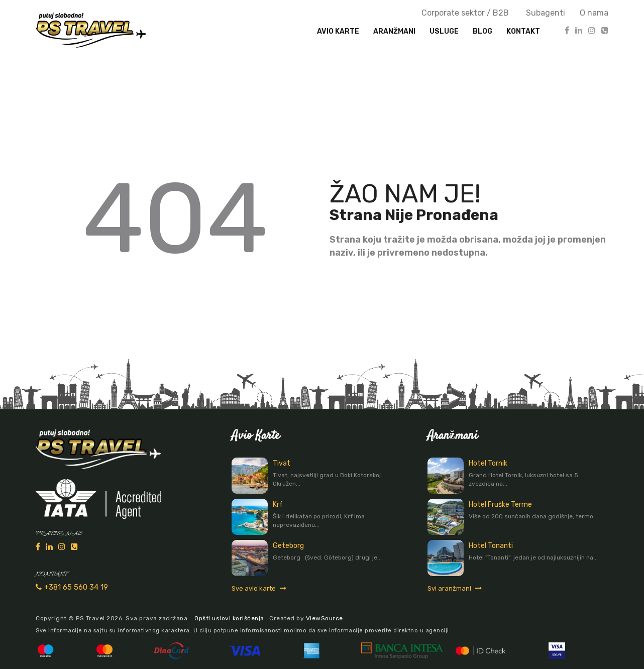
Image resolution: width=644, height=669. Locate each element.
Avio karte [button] (338, 31)
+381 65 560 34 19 (72, 587)
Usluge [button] (444, 31)
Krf (278, 505)
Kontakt (523, 31)
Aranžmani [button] (394, 31)
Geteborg (288, 546)
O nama (594, 13)
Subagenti (546, 13)
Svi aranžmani (455, 588)
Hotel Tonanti (491, 546)
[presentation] (394, 32)
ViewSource (325, 618)
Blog (482, 31)
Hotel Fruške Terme (500, 505)
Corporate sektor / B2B (465, 13)
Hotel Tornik (488, 463)
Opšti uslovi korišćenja (229, 618)
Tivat (282, 463)
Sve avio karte (259, 588)
